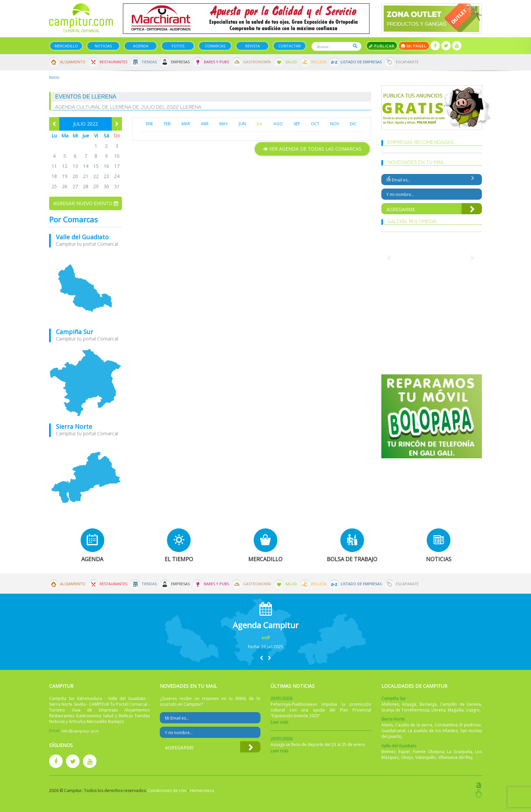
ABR (205, 124)
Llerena (439, 710)
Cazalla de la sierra (414, 725)
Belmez (388, 752)
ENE (150, 124)
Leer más (279, 722)
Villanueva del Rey (455, 757)
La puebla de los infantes (433, 731)
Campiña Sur (75, 332)
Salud (291, 62)
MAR (186, 124)
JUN (242, 124)
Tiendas (149, 62)
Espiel (404, 752)
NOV (335, 124)
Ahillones (390, 704)
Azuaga (409, 704)
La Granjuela (460, 752)
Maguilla (456, 710)
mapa (86, 288)
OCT (315, 124)
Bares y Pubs (216, 62)
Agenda (141, 46)
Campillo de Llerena (460, 704)
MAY (224, 124)
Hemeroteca (202, 791)
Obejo (407, 757)
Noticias (103, 46)
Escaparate (407, 62)
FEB (167, 124)
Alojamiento (73, 62)
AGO (278, 124)
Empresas (180, 62)
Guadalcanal (393, 731)
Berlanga (428, 704)
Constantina (446, 725)
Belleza (319, 62)
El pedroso (470, 725)
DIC (353, 124)
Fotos (178, 46)
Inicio (54, 77)
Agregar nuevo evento (86, 203)
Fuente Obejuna (429, 752)
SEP (297, 124)
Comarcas (215, 46)
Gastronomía (257, 62)
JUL (260, 124)
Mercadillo (66, 46)
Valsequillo (426, 757)
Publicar (382, 46)
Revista (252, 46)
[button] (261, 658)
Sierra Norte (74, 426)
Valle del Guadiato (82, 237)
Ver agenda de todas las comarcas (312, 149)
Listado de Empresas (361, 62)
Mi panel (414, 46)
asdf (266, 638)
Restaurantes (113, 62)
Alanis (387, 725)
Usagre (473, 710)
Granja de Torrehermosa (405, 710)
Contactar (290, 46)
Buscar (355, 46)
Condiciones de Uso (167, 791)
